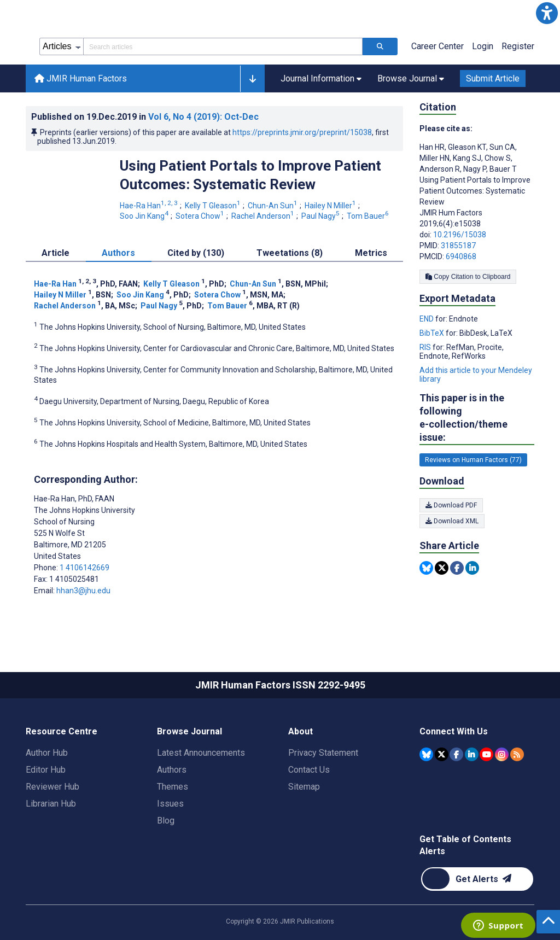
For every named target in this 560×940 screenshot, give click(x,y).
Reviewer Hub (52, 787)
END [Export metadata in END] (427, 319)
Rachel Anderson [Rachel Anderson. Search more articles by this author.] (264, 216)
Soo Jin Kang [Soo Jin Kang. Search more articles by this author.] (145, 216)
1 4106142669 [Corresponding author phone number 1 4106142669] (84, 568)
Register (518, 46)
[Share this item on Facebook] (457, 568)
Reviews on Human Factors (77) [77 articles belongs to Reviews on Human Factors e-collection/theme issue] (473, 460)
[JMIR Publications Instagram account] (502, 754)
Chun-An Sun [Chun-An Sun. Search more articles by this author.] (273, 206)
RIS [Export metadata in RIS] (426, 347)
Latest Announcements (201, 753)
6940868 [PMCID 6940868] (461, 256)
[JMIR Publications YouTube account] (486, 754)
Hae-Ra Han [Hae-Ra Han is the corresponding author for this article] (74, 499)
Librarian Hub (51, 804)
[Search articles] (380, 46)
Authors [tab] (118, 253)
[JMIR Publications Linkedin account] (472, 754)
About (301, 731)
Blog (166, 821)
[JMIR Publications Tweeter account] (442, 754)
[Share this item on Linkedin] (472, 568)
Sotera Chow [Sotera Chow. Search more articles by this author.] (201, 216)
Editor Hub (46, 770)
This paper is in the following (477, 418)
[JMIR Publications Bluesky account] (426, 754)
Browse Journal (189, 731)
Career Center (437, 46)
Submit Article (493, 78)
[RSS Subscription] (517, 754)
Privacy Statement (323, 753)
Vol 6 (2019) (203, 117)
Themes (173, 787)
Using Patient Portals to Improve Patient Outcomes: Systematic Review (250, 175)
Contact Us (309, 770)
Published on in (145, 117)
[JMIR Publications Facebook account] (456, 754)
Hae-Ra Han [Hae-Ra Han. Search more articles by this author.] (150, 206)
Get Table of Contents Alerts (465, 845)
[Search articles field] (223, 46)
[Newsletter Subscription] (477, 879)
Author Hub (47, 753)
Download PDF (451, 505)
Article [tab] (56, 253)
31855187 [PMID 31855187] (458, 246)
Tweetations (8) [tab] (290, 253)
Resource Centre (62, 731)
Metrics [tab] (371, 253)
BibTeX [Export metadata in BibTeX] (433, 333)
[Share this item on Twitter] (442, 568)
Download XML (452, 521)
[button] (547, 13)
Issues (170, 804)
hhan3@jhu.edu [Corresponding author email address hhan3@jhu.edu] (83, 591)
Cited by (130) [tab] (196, 253)
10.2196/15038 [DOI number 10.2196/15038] (460, 235)
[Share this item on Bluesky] (426, 568)
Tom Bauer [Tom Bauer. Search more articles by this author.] (369, 216)
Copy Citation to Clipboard (468, 277)
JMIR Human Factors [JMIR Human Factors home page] (81, 78)
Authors (172, 770)
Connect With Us (454, 731)
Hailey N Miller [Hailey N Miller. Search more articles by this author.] (331, 206)
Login (483, 46)
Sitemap (304, 787)
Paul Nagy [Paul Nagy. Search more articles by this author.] (321, 216)
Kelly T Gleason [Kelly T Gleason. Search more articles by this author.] (214, 206)
